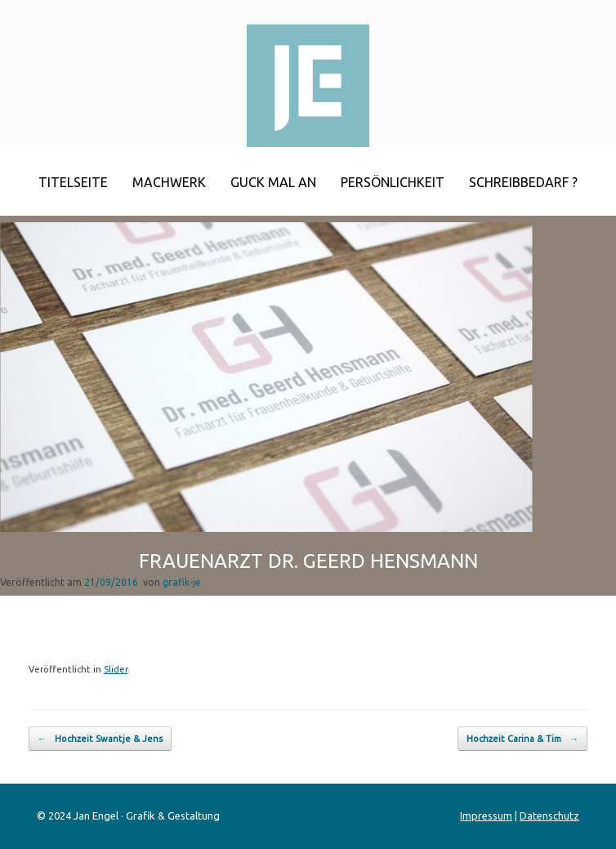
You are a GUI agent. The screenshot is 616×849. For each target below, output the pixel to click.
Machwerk (169, 182)
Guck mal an (273, 182)
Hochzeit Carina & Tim (522, 739)
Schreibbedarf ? (523, 182)
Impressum (486, 815)
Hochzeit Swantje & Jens (100, 739)
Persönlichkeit (393, 182)
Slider (116, 669)
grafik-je (182, 582)
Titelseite (73, 182)
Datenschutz (549, 815)
